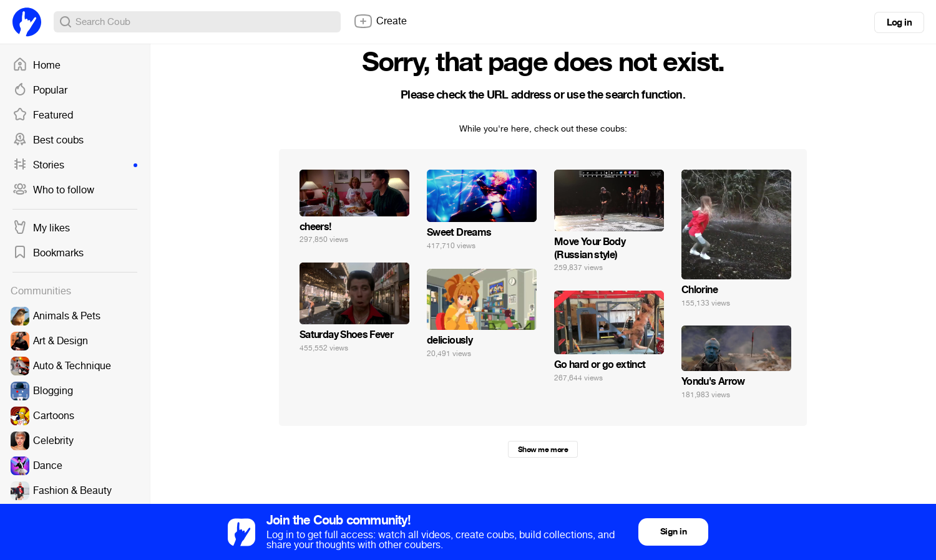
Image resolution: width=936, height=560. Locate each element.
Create (380, 21)
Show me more (543, 450)
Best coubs (48, 140)
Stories (75, 165)
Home (37, 65)
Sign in (673, 532)
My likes (41, 228)
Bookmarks (48, 253)
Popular (40, 90)
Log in (899, 22)
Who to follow (53, 190)
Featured (43, 115)
